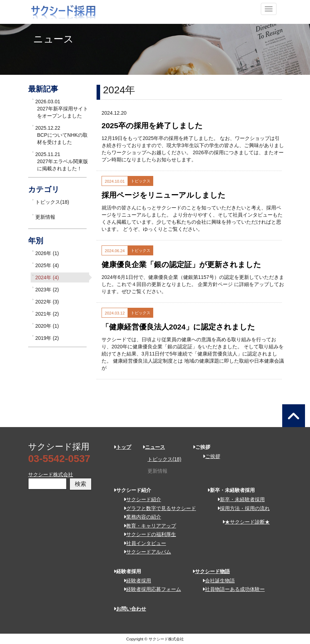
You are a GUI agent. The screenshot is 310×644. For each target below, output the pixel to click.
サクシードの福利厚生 (147, 534)
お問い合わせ (130, 609)
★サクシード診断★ (244, 522)
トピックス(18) (52, 202)
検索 (81, 484)
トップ (122, 447)
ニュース (154, 447)
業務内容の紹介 (140, 517)
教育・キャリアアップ (147, 526)
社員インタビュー (142, 543)
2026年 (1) (47, 253)
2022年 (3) (47, 302)
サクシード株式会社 (51, 474)
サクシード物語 (211, 571)
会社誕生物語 (216, 581)
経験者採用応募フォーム (150, 589)
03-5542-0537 (59, 459)
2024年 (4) (47, 277)
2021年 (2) (47, 314)
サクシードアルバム (145, 552)
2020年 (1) (47, 326)
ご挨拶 (209, 456)
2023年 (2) (47, 290)
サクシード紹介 (140, 499)
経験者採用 (135, 581)
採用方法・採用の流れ (241, 508)
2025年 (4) (47, 265)
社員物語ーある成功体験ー (231, 589)
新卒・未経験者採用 (239, 499)
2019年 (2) (47, 338)
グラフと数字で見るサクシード (157, 508)
